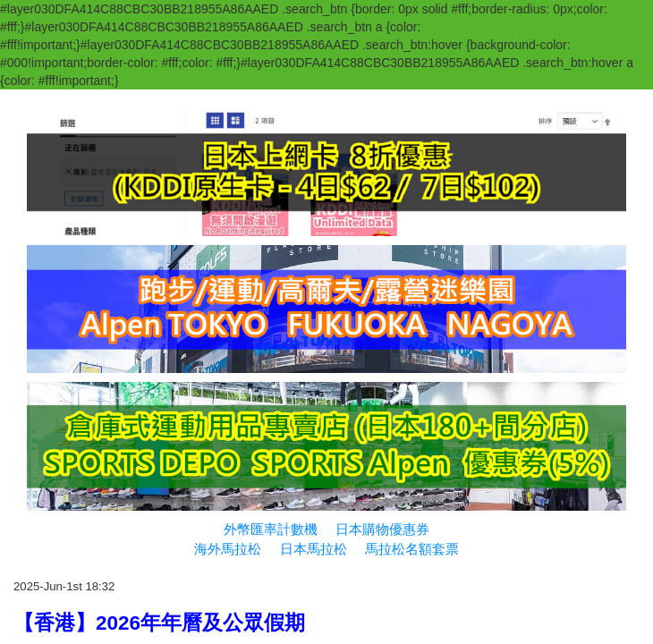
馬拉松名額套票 (412, 549)
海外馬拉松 (228, 549)
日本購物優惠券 (382, 529)
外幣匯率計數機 (271, 529)
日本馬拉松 (314, 549)
